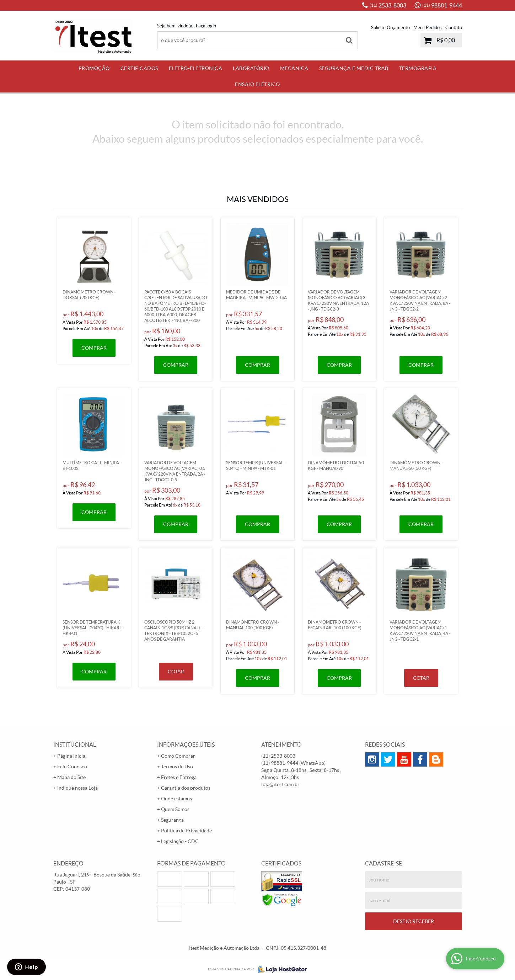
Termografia (418, 68)
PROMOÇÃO (94, 68)
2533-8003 (388, 5)
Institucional (75, 745)
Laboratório (251, 68)
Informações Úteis (186, 745)
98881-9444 (442, 5)
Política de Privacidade (186, 831)
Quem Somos (175, 809)
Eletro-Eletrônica (196, 68)
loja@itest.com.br (280, 784)
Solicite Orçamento (390, 28)
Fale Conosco (72, 767)
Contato (454, 28)
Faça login (206, 26)
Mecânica (294, 68)
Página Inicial (72, 756)
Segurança (172, 820)
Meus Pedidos (428, 28)
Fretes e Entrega (179, 777)
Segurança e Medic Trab (354, 68)
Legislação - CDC (180, 841)
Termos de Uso (177, 767)
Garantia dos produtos (186, 788)
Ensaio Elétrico (257, 84)
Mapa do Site (71, 777)
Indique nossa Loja (77, 788)
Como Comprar (178, 756)
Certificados (139, 68)
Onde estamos (176, 799)
